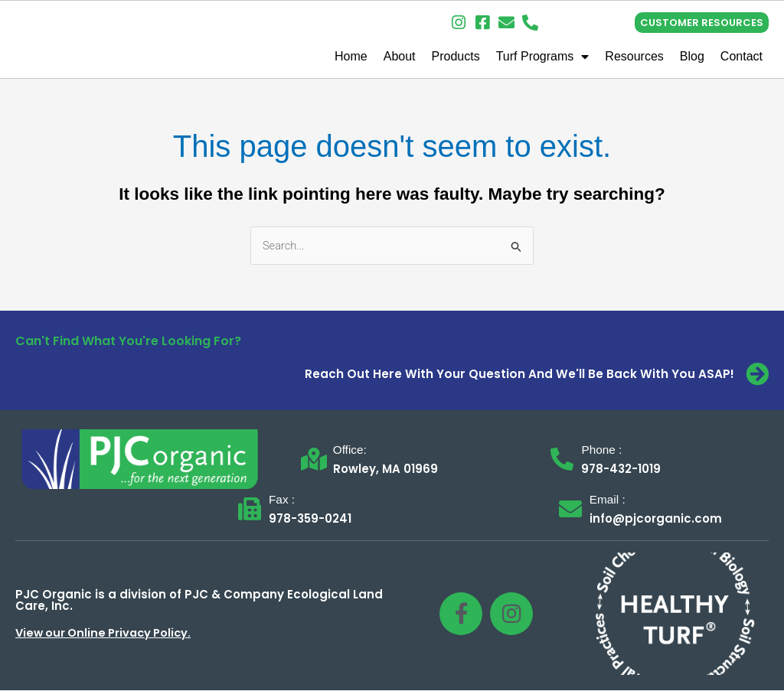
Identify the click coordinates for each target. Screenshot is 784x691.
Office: (351, 450)
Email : (608, 500)
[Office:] (314, 460)
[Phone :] (562, 460)
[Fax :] (250, 510)
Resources (634, 56)
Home (351, 56)
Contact (742, 56)
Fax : (283, 500)
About (400, 56)
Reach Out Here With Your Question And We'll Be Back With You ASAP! (519, 375)
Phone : (602, 450)
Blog (692, 56)
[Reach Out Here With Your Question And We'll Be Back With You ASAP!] (757, 375)
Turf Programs (543, 57)
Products (456, 56)
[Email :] (570, 510)
